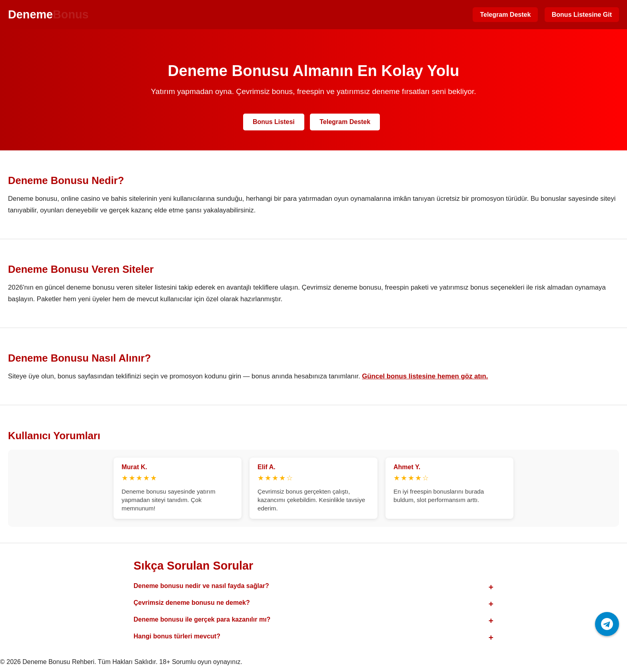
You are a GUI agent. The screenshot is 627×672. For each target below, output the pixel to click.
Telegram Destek (505, 15)
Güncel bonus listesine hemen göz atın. (425, 376)
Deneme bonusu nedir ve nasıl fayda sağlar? (201, 586)
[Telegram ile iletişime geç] (607, 624)
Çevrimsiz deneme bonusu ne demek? (192, 603)
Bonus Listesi (274, 122)
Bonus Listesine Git (582, 15)
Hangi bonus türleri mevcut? (177, 636)
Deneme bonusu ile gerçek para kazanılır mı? (202, 619)
